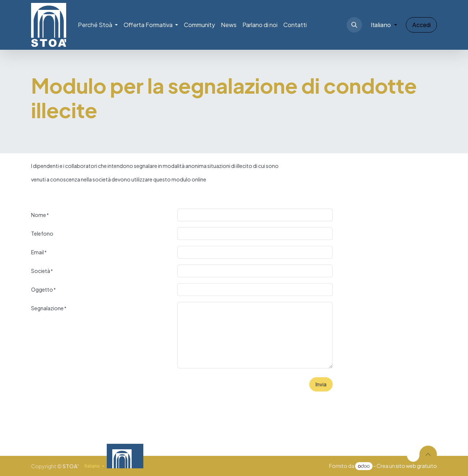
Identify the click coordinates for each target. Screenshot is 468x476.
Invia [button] (321, 384)
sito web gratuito (416, 466)
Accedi (421, 25)
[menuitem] (98, 25)
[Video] (313, 456)
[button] (354, 25)
